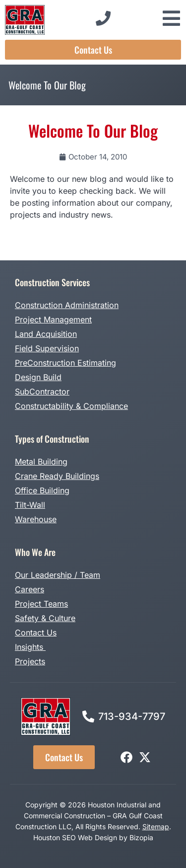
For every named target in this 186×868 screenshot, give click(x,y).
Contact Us (36, 632)
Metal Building (41, 462)
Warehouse (36, 519)
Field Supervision (47, 348)
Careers (30, 589)
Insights (30, 647)
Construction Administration (67, 305)
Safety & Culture (45, 618)
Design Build (38, 377)
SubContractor (42, 392)
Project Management (53, 319)
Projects (30, 661)
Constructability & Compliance (71, 406)
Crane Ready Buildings (57, 476)
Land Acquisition (46, 334)
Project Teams (41, 604)
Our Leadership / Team (58, 575)
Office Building (42, 490)
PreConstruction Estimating (65, 363)
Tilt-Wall (30, 505)
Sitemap (156, 827)
